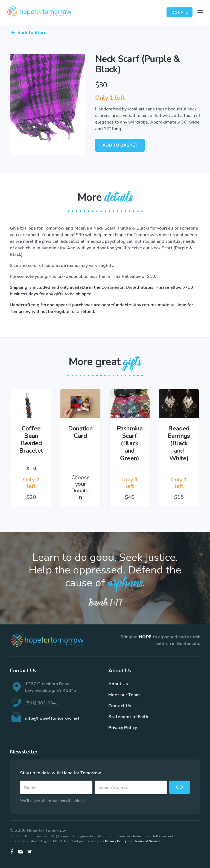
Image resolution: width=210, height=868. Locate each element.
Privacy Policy (123, 728)
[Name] (56, 787)
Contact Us (120, 706)
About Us (118, 684)
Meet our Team (124, 695)
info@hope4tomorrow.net (52, 718)
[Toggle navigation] (200, 12)
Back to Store (28, 33)
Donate (180, 12)
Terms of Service (147, 841)
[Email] (131, 787)
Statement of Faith (128, 717)
